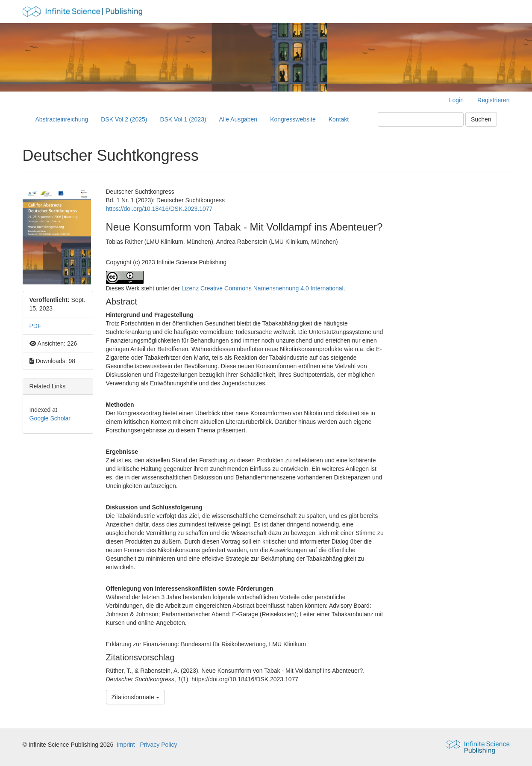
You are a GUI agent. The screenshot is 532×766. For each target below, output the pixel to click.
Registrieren (493, 100)
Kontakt (339, 119)
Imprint (126, 745)
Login (456, 100)
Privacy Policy (158, 745)
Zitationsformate (135, 697)
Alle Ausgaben (238, 119)
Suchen (481, 119)
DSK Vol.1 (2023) (183, 119)
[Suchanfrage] (421, 119)
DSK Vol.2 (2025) (124, 119)
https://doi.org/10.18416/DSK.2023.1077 (159, 209)
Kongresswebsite (293, 119)
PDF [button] (35, 326)
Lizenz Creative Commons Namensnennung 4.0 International (263, 288)
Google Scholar (50, 418)
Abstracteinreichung (62, 119)
